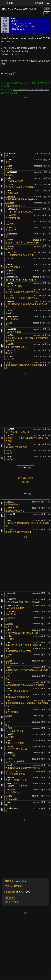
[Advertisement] (25, 124)
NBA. (15, 881)
